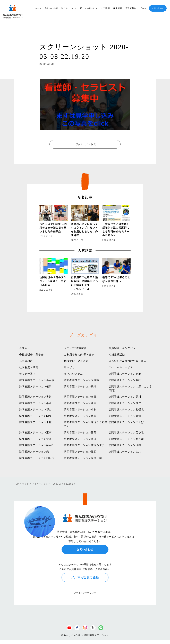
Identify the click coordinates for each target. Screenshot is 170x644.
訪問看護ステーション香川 (35, 397)
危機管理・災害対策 (76, 361)
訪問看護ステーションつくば (126, 422)
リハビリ (69, 367)
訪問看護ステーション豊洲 (35, 439)
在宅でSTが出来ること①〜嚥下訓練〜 (116, 279)
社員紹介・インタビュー (124, 348)
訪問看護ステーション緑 (34, 452)
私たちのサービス (89, 8)
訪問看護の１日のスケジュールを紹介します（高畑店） (53, 281)
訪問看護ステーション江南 (80, 403)
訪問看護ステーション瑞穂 (125, 445)
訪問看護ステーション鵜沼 (80, 386)
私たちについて (69, 8)
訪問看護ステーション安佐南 (82, 380)
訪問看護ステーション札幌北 (126, 409)
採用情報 (118, 8)
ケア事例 (105, 8)
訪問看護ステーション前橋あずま (84, 445)
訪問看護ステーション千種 (35, 422)
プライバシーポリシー (85, 593)
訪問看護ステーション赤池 (125, 374)
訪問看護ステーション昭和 (35, 416)
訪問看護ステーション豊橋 (80, 439)
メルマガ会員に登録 (85, 577)
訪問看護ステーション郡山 (35, 409)
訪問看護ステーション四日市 (37, 458)
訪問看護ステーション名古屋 (126, 439)
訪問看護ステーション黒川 (125, 397)
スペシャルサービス (121, 367)
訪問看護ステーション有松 (125, 380)
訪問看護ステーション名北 (125, 452)
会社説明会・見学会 (31, 355)
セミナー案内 (27, 374)
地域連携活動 (117, 355)
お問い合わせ (158, 8)
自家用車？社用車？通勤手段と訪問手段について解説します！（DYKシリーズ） (84, 283)
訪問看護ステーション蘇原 (80, 416)
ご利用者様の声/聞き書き (79, 355)
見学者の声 (26, 361)
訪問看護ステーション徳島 (80, 432)
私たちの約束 (51, 8)
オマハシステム (73, 374)
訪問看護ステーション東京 (35, 432)
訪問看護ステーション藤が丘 (37, 445)
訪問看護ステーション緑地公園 (83, 458)
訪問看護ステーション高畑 (125, 416)
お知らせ (25, 348)
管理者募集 (131, 8)
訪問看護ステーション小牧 (80, 409)
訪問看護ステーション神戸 (125, 403)
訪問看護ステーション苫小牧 (126, 432)
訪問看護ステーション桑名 (35, 403)
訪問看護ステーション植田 (35, 386)
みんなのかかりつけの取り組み (128, 361)
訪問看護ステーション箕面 (80, 452)
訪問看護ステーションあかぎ (37, 380)
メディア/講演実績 (75, 348)
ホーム (38, 8)
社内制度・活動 (29, 367)
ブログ (143, 8)
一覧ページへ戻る (85, 144)
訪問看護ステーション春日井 (82, 397)
